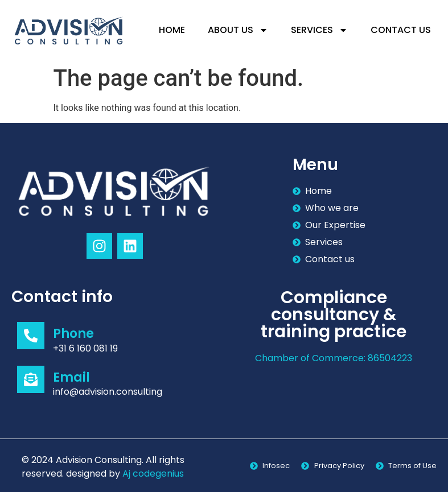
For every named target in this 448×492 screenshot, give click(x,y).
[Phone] (31, 336)
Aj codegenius (153, 474)
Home (172, 30)
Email (71, 377)
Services (319, 30)
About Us (238, 30)
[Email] (31, 379)
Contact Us (401, 30)
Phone (73, 334)
